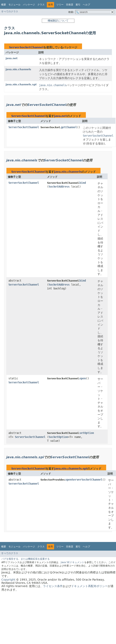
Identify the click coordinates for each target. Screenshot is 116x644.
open (83, 378)
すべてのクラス (10, 11)
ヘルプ (86, 5)
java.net (12, 58)
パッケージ (29, 5)
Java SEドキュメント (72, 562)
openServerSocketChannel (84, 480)
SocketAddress (59, 187)
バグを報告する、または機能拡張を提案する (26, 559)
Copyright (8, 580)
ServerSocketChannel (26, 47)
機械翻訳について (58, 21)
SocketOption (58, 437)
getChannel (69, 127)
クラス (41, 5)
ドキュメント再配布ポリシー (89, 586)
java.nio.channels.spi (21, 84)
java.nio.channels (18, 69)
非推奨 (70, 5)
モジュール (14, 5)
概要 (4, 5)
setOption (87, 433)
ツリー (60, 5)
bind (83, 183)
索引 (78, 5)
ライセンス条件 (53, 586)
